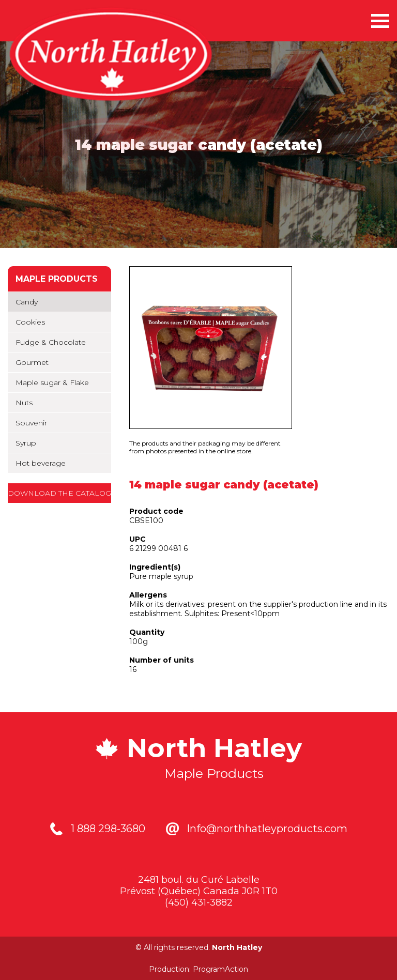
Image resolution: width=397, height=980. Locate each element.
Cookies (30, 322)
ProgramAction (220, 969)
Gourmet (32, 362)
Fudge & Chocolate (51, 342)
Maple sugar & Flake (52, 382)
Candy (27, 302)
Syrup (26, 443)
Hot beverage (41, 463)
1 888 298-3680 (108, 829)
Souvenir (31, 423)
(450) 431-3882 (199, 902)
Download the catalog (59, 493)
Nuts (24, 403)
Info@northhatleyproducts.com (267, 829)
